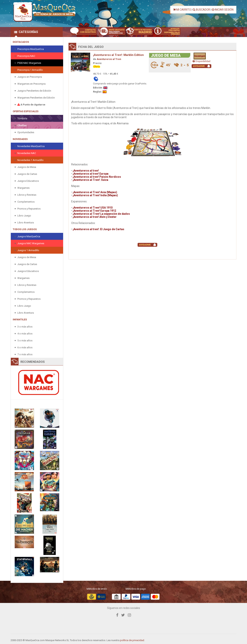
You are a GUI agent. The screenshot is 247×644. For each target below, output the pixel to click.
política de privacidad (132, 640)
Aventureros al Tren (109, 59)
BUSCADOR (201, 10)
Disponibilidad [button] (201, 61)
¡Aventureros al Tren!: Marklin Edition (118, 55)
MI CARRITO (182, 10)
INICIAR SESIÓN (223, 10)
